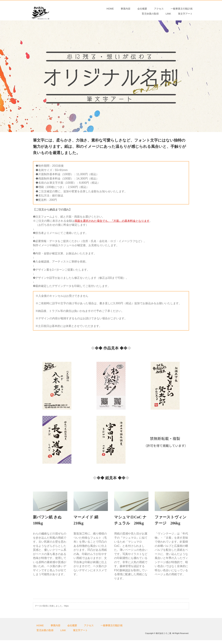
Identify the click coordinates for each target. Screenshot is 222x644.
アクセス (159, 10)
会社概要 (142, 10)
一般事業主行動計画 (182, 10)
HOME (110, 10)
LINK (168, 19)
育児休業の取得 (150, 19)
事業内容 (126, 10)
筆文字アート (185, 19)
